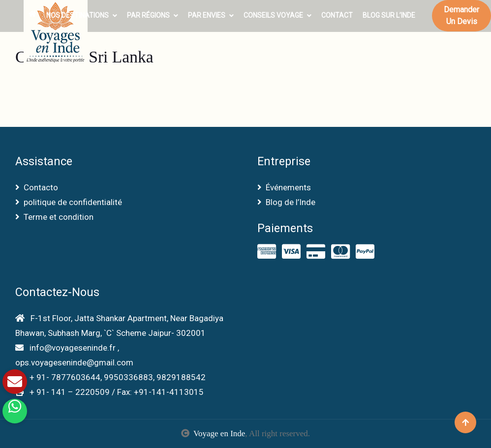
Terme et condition (54, 217)
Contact (337, 15)
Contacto (37, 187)
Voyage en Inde (219, 433)
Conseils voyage (273, 15)
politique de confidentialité (69, 202)
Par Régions (148, 15)
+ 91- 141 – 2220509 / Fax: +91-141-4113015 (109, 392)
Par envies (207, 15)
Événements (284, 187)
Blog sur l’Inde (389, 15)
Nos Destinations (77, 15)
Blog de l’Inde (286, 202)
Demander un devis (461, 15)
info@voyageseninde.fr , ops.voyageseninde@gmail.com (74, 355)
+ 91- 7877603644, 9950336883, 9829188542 (110, 377)
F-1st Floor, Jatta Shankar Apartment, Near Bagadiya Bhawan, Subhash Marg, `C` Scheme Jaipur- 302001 (119, 326)
